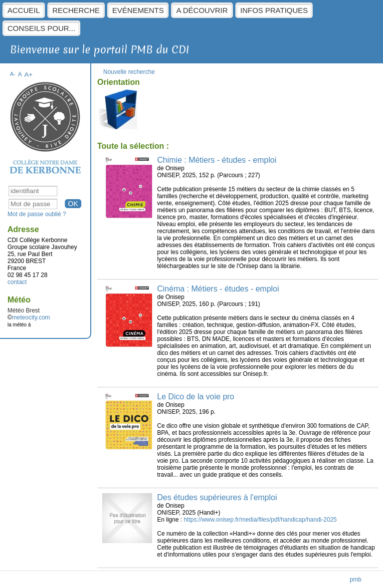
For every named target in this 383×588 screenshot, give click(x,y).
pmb (355, 580)
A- (13, 74)
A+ (29, 75)
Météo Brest (24, 310)
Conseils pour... (41, 28)
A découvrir (202, 10)
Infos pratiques (274, 10)
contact (17, 282)
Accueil (24, 10)
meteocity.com (31, 317)
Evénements (138, 10)
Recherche (76, 10)
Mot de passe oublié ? (37, 214)
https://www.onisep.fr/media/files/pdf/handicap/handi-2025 (260, 520)
